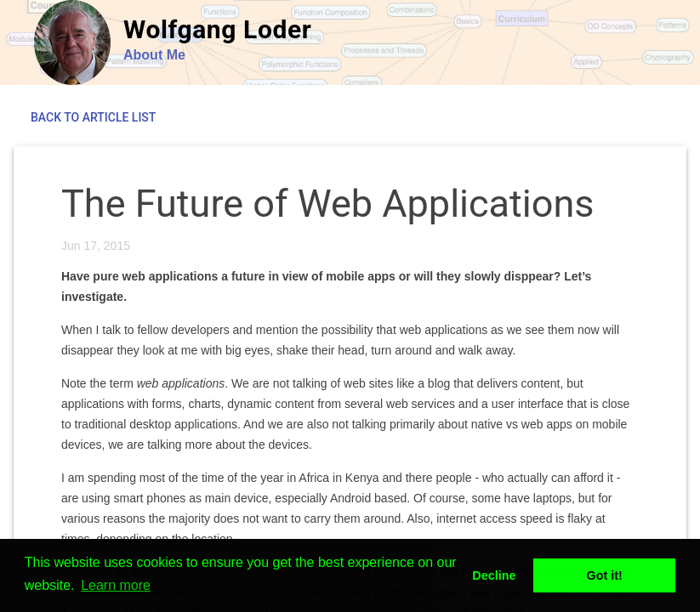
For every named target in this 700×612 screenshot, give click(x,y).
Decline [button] (494, 575)
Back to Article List (93, 117)
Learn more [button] (116, 585)
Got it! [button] (605, 575)
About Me (154, 55)
